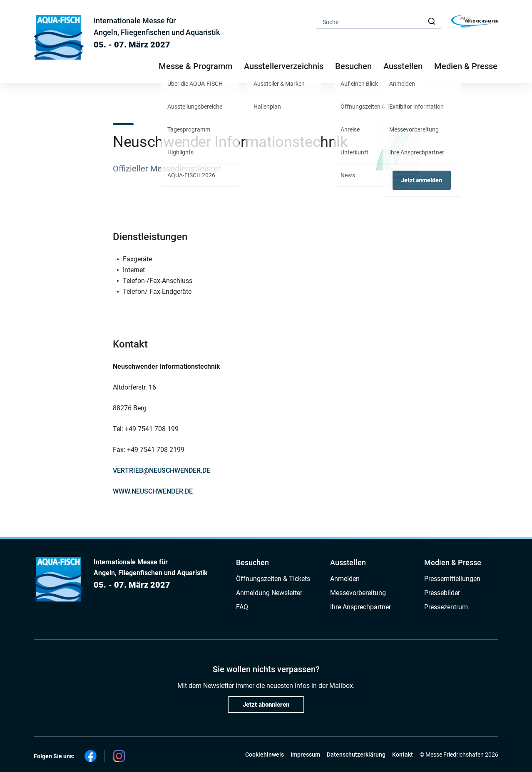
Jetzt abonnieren (266, 705)
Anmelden (345, 579)
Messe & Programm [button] (195, 66)
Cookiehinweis (265, 755)
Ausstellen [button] (403, 66)
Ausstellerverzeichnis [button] (284, 66)
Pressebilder (442, 593)
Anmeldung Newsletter (269, 593)
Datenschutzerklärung (356, 755)
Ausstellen (348, 562)
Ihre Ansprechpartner (360, 607)
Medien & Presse (466, 66)
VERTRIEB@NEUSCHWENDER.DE (162, 470)
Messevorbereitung (358, 593)
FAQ (242, 607)
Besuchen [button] (353, 66)
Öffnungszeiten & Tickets (273, 579)
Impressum (305, 755)
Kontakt (403, 755)
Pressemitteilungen (452, 579)
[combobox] (378, 21)
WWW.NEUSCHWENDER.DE (153, 491)
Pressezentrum (446, 607)
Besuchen (252, 562)
